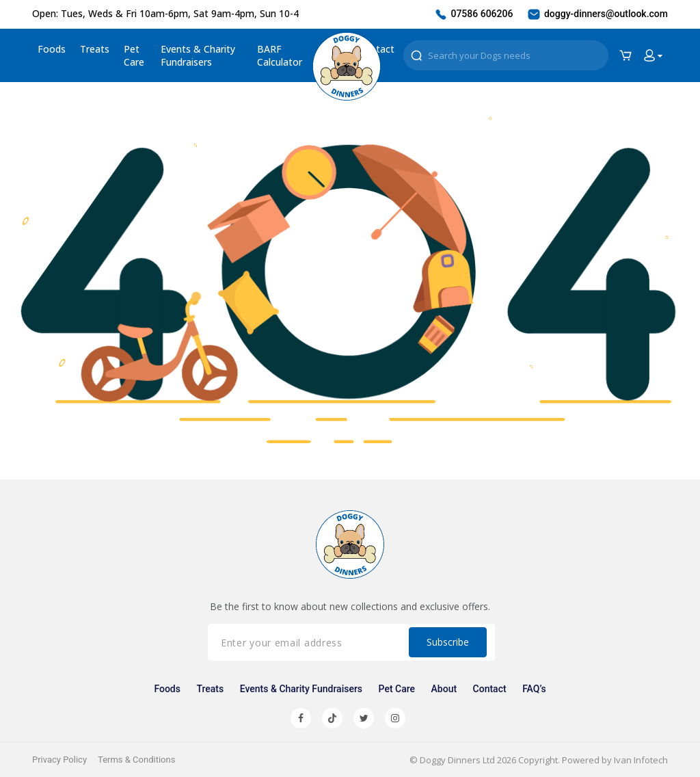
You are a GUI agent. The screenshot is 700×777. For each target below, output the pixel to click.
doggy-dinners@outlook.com (597, 14)
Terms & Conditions (136, 760)
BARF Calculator (280, 55)
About (444, 689)
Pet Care (134, 55)
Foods (52, 49)
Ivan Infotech (641, 760)
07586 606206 (473, 14)
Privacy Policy (59, 760)
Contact (490, 689)
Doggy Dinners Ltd (457, 760)
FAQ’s (534, 689)
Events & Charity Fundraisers (198, 55)
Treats (95, 49)
